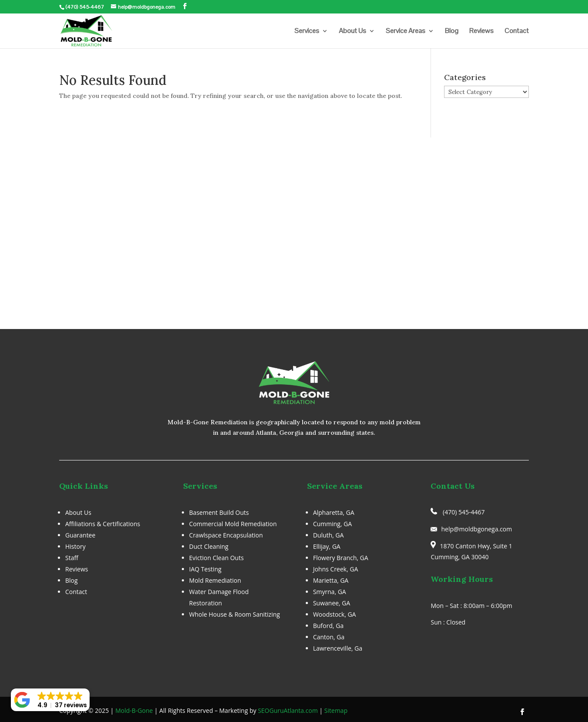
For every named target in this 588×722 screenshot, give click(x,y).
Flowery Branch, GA (341, 558)
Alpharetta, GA (334, 512)
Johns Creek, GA (336, 569)
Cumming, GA (332, 524)
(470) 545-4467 (85, 7)
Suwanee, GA (332, 603)
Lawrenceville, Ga (338, 648)
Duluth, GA (329, 535)
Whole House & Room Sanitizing (235, 614)
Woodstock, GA (335, 614)
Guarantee (80, 535)
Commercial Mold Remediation (233, 524)
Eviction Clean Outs (217, 558)
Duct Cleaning (209, 546)
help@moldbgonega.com (476, 529)
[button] (50, 700)
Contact (517, 32)
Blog (452, 32)
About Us (352, 32)
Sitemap (336, 710)
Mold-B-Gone (134, 710)
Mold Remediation (215, 580)
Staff (72, 558)
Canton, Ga (329, 637)
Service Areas (406, 32)
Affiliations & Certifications (103, 524)
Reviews (481, 32)
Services (307, 32)
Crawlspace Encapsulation (226, 535)
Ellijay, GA (327, 546)
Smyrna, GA (330, 592)
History (75, 546)
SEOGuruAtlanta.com (288, 710)
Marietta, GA (331, 580)
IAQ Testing (205, 569)
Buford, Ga (328, 626)
